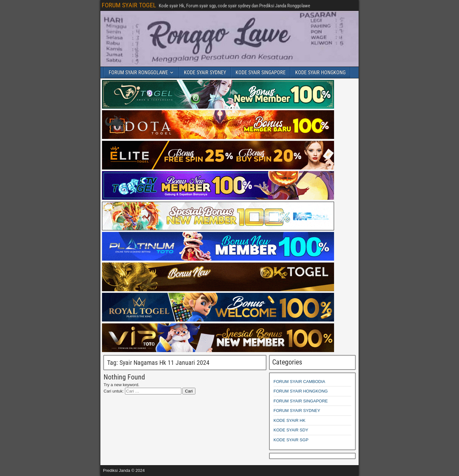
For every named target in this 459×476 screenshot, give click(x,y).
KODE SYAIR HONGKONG (320, 72)
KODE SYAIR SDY (291, 430)
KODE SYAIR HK (289, 420)
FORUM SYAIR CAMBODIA (299, 382)
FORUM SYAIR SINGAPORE (301, 401)
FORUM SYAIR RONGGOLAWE (138, 72)
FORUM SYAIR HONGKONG (301, 391)
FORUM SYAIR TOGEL (129, 5)
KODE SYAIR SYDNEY (205, 72)
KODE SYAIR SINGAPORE (261, 72)
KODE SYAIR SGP (291, 440)
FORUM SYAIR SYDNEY (297, 411)
